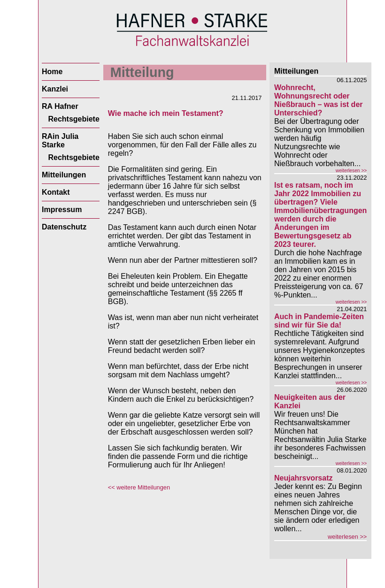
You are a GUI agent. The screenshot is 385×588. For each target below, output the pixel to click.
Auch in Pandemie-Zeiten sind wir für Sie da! (319, 321)
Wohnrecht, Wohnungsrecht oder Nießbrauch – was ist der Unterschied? (319, 100)
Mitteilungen (64, 175)
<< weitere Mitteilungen (139, 487)
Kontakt (56, 192)
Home (52, 72)
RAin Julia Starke (60, 141)
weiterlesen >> (351, 171)
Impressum (62, 210)
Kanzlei (55, 89)
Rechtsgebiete (73, 119)
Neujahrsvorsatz (304, 478)
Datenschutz (64, 227)
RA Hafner (60, 106)
